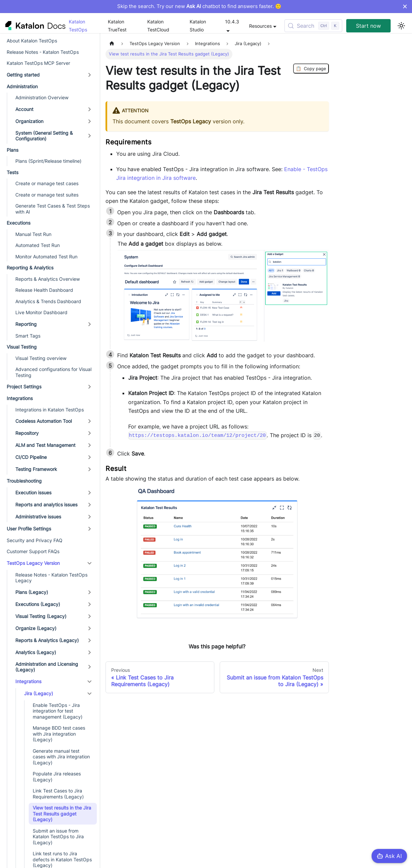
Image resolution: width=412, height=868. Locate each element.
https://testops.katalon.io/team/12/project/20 (197, 436)
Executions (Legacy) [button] (38, 604)
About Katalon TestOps (32, 41)
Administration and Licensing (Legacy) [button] (47, 667)
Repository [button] (27, 433)
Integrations (20, 398)
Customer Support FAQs (33, 551)
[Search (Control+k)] (313, 26)
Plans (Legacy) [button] (32, 592)
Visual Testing (22, 347)
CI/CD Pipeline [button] (31, 457)
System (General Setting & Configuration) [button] (44, 136)
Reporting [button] (26, 324)
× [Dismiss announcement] (405, 6)
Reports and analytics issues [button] (46, 505)
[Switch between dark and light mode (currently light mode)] (401, 26)
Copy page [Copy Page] (311, 69)
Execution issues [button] (33, 492)
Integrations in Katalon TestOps (50, 410)
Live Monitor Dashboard (41, 312)
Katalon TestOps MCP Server (38, 63)
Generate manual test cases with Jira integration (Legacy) (61, 757)
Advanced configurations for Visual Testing (53, 372)
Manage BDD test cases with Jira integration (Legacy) (59, 734)
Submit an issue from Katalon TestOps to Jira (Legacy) (58, 837)
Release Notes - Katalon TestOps (43, 52)
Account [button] (24, 109)
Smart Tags (28, 336)
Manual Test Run (33, 234)
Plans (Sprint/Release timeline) (48, 161)
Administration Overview (42, 97)
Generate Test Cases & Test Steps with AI (53, 209)
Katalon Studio (198, 26)
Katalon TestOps (78, 26)
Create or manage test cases (47, 183)
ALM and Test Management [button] (45, 445)
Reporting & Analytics (30, 268)
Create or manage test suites (47, 195)
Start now (368, 26)
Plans (13, 150)
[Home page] (112, 44)
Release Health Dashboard (44, 290)
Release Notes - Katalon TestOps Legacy (51, 578)
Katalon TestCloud (158, 26)
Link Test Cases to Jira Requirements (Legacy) (58, 794)
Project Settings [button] (24, 387)
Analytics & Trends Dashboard (48, 301)
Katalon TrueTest (117, 26)
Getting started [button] (23, 75)
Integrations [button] (28, 681)
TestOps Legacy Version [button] (33, 563)
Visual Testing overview (41, 358)
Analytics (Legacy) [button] (36, 652)
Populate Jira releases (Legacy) (57, 777)
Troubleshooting (24, 481)
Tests (13, 172)
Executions (19, 223)
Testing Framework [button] (36, 469)
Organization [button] (29, 121)
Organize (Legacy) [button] (36, 628)
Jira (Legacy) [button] (39, 693)
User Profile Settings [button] (29, 529)
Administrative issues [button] (38, 517)
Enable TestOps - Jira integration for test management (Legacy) (58, 711)
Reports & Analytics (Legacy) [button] (47, 640)
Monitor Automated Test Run (46, 257)
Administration (22, 86)
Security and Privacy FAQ (35, 540)
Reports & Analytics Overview (48, 279)
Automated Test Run (38, 245)
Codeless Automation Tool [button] (44, 421)
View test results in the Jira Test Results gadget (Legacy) (62, 814)
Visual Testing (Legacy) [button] (41, 616)
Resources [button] (260, 26)
